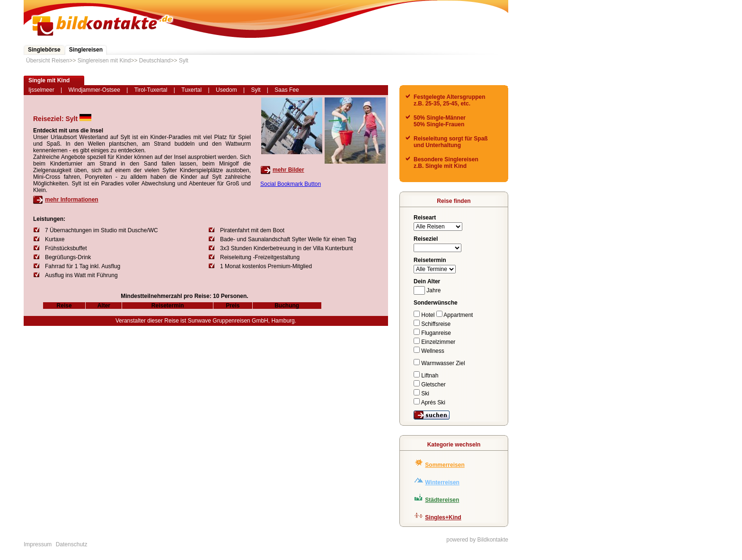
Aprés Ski (429, 402)
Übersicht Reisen (48, 61)
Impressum (38, 544)
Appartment (455, 315)
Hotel (425, 315)
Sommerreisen (445, 465)
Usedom (226, 90)
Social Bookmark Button (291, 184)
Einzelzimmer (434, 342)
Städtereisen (442, 500)
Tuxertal (191, 90)
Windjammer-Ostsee (94, 90)
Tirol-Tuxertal (151, 90)
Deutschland (155, 61)
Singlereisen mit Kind (104, 61)
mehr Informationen (72, 200)
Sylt (184, 61)
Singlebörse (44, 50)
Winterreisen (442, 482)
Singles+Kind (443, 517)
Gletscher (430, 385)
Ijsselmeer (41, 90)
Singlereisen (86, 50)
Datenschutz (72, 544)
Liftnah (426, 376)
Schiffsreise (432, 324)
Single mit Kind (49, 80)
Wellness (429, 351)
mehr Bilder (288, 170)
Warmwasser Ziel (439, 363)
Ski (421, 394)
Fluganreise (432, 333)
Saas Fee (287, 90)
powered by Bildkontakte (477, 540)
